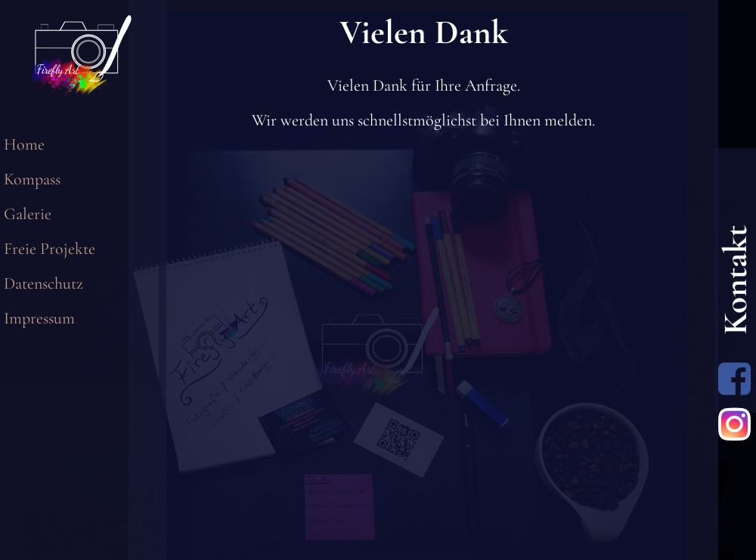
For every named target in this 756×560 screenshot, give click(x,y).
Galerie (28, 214)
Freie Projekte (50, 249)
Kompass (32, 179)
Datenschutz (43, 283)
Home (24, 144)
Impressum (39, 318)
